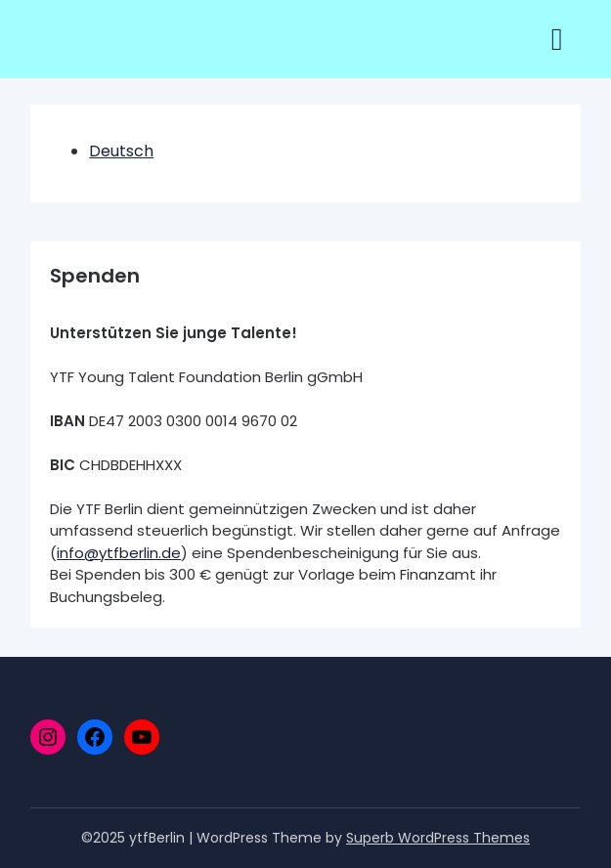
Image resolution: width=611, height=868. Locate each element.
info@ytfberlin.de (119, 553)
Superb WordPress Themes (438, 838)
